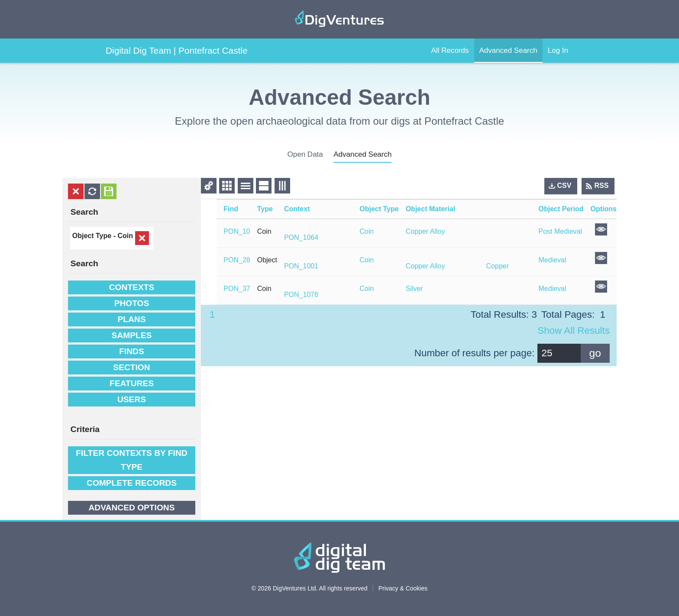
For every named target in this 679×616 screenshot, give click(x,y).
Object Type (379, 209)
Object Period (561, 209)
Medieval (553, 260)
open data (305, 154)
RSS (602, 185)
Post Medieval (561, 231)
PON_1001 (301, 266)
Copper (498, 266)
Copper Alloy (425, 231)
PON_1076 (301, 295)
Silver (414, 289)
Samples (132, 335)
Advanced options (131, 508)
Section (131, 367)
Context (297, 209)
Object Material (431, 209)
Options (604, 209)
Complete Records (132, 483)
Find (231, 209)
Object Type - (95, 236)
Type (265, 209)
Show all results (574, 331)
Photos (132, 303)
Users (132, 399)
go (595, 353)
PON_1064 (301, 237)
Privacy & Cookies (403, 588)
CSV (564, 185)
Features (132, 383)
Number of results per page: (475, 353)
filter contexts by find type (131, 460)
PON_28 (237, 260)
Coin (125, 236)
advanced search (362, 154)
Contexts (132, 287)
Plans (131, 319)
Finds (132, 351)
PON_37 (237, 289)
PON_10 (237, 231)
